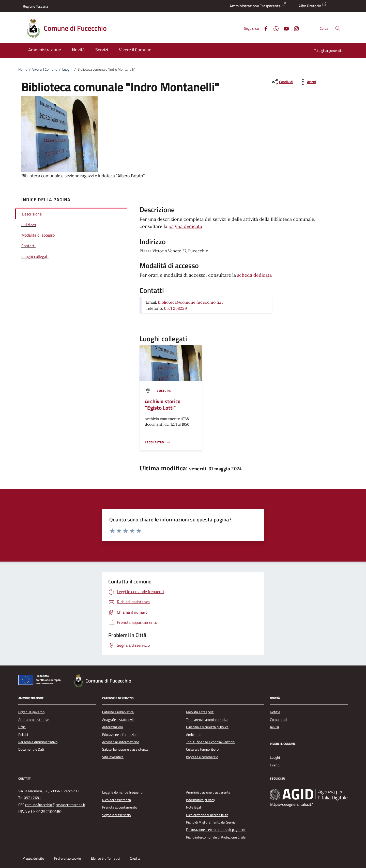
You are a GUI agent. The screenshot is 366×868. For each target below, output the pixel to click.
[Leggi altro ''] (158, 442)
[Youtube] (284, 28)
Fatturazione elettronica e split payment (216, 830)
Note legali (194, 807)
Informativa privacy (201, 800)
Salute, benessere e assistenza (125, 749)
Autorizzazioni (112, 727)
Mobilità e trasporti (200, 712)
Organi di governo (31, 712)
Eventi (275, 765)
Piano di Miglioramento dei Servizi (211, 822)
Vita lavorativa (113, 757)
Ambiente (193, 735)
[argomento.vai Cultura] (164, 391)
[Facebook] (264, 28)
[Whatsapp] (274, 28)
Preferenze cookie (67, 858)
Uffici (22, 727)
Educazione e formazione (121, 735)
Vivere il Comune (45, 69)
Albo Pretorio (312, 5)
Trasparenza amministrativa (207, 720)
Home (23, 69)
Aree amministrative (34, 720)
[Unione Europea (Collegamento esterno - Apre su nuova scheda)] (41, 681)
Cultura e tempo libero (202, 749)
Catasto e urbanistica (118, 712)
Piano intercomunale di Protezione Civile (216, 837)
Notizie (275, 712)
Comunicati (278, 720)
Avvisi (274, 727)
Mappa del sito (33, 858)
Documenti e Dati (31, 749)
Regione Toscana (35, 6)
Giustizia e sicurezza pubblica (207, 727)
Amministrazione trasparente (208, 792)
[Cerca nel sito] (338, 28)
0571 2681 (32, 798)
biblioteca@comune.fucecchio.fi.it (190, 302)
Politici (23, 735)
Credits (135, 858)
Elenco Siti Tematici (105, 858)
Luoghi (67, 69)
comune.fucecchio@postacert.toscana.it (55, 805)
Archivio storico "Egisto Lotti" (163, 404)
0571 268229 (175, 308)
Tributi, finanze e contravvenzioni (211, 742)
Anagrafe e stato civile (119, 720)
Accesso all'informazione (121, 742)
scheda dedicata (254, 275)
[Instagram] (294, 28)
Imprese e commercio (202, 757)
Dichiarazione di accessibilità (207, 815)
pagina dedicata (185, 226)
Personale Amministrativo (38, 742)
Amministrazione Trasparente (258, 5)
